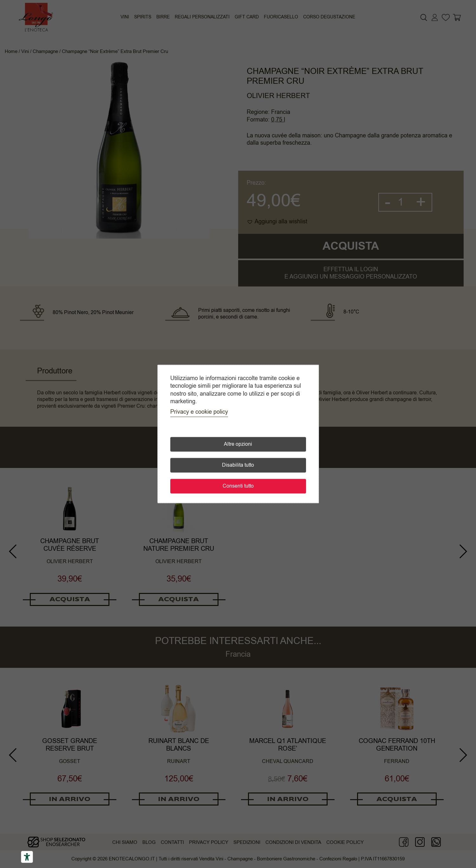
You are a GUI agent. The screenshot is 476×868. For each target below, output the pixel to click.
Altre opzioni (238, 444)
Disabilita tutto (238, 465)
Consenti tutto (238, 486)
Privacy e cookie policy (199, 412)
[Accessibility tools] (27, 857)
